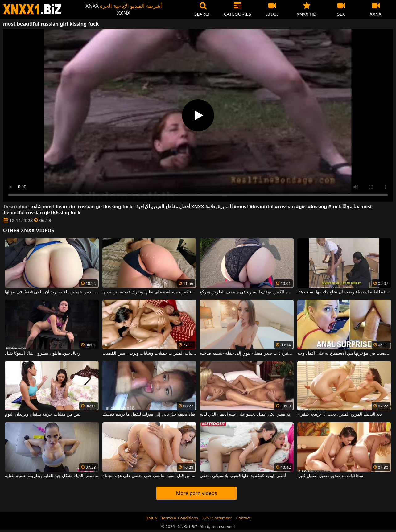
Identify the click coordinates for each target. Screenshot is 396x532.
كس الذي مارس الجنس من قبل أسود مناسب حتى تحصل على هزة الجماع (149, 476)
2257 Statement (217, 518)
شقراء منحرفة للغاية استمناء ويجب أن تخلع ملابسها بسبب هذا (344, 292)
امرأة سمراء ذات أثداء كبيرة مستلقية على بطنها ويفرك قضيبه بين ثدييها (149, 292)
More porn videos (196, 493)
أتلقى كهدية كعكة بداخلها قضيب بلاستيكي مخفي (243, 476)
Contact (243, 518)
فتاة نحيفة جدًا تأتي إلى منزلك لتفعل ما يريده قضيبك (149, 414)
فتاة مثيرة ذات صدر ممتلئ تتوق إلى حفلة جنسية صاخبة (247, 353)
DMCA (151, 518)
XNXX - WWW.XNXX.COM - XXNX (32, 9)
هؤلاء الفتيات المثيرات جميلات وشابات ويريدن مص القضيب (149, 353)
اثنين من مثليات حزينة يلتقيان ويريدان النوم (43, 414)
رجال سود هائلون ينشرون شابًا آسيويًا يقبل (43, 353)
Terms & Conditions (180, 518)
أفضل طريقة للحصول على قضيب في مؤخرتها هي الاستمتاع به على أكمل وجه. (344, 353)
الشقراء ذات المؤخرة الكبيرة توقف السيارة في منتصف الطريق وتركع (247, 292)
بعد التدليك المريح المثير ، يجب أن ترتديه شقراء (340, 414)
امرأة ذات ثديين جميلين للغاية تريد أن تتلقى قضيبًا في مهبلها (52, 292)
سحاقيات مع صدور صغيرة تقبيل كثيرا (330, 476)
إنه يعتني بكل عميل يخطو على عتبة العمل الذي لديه (246, 414)
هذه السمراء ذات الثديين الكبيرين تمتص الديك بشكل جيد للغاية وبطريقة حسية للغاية (52, 476)
